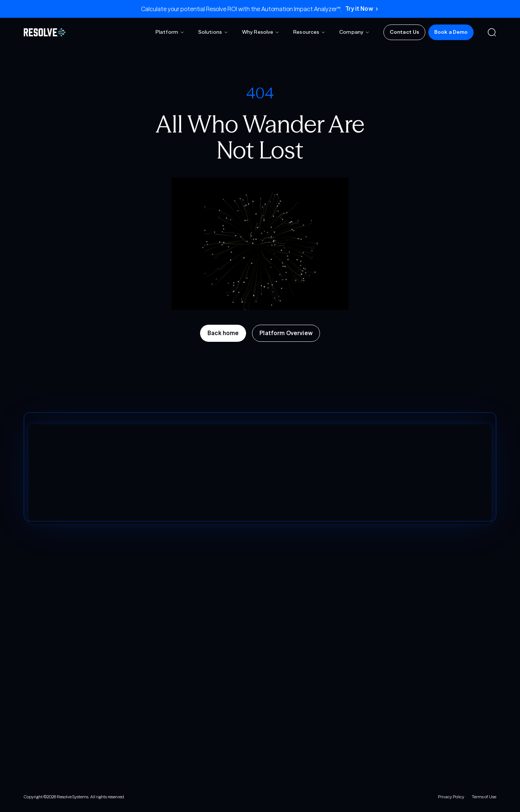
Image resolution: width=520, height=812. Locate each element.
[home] (45, 32)
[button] (170, 32)
